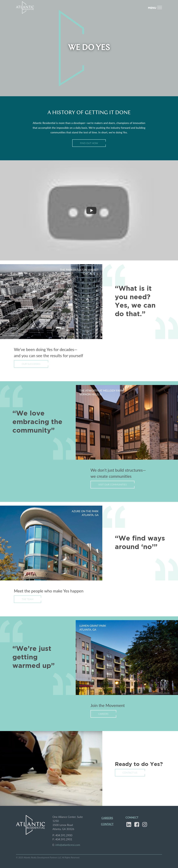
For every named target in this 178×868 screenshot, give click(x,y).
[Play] (91, 210)
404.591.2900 (64, 835)
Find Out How (89, 143)
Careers (103, 714)
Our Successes (31, 364)
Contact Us (130, 773)
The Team (28, 599)
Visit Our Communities (112, 484)
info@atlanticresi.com (68, 845)
